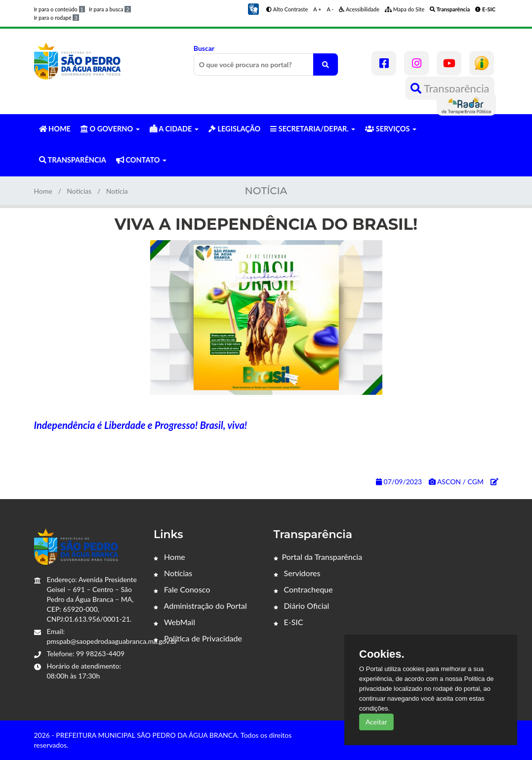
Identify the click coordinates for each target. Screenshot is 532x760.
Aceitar (376, 722)
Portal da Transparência (318, 557)
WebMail (174, 622)
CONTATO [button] (141, 160)
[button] (253, 8)
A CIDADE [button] (174, 129)
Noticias (79, 191)
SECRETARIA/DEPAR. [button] (313, 129)
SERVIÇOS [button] (391, 129)
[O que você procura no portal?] (326, 64)
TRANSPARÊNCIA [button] (73, 160)
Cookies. (382, 654)
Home (43, 191)
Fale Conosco (182, 589)
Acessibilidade (359, 9)
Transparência (450, 88)
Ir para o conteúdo (60, 9)
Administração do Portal (200, 606)
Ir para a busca (110, 9)
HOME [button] (55, 129)
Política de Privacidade (198, 638)
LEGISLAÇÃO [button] (234, 129)
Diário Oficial (302, 606)
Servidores (297, 573)
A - (330, 9)
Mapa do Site (405, 9)
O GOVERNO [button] (110, 129)
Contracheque (303, 589)
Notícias (173, 573)
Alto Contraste (287, 9)
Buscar (266, 60)
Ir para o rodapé (57, 18)
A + (317, 9)
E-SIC (288, 622)
